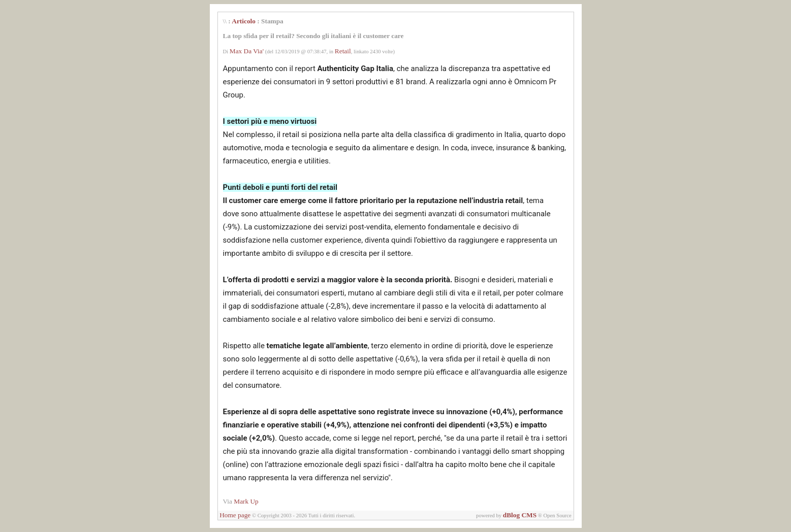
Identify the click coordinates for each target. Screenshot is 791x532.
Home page (235, 515)
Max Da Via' (247, 51)
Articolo (244, 21)
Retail (343, 51)
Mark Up (246, 501)
